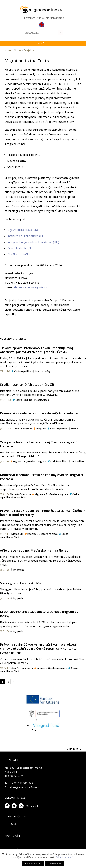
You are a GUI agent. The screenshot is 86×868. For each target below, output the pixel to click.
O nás (18, 50)
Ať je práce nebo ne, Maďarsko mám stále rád (34, 550)
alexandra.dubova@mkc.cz (30, 287)
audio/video (43, 400)
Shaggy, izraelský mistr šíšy (20, 583)
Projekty (29, 50)
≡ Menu (43, 43)
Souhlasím (55, 864)
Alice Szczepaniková (22, 668)
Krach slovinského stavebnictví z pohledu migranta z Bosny (39, 614)
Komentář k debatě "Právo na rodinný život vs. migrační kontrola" (42, 477)
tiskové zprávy (43, 371)
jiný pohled (19, 570)
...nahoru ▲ (74, 749)
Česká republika (23, 371)
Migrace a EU (20, 461)
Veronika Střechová (20, 494)
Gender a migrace (37, 461)
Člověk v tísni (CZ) (18, 254)
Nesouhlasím (33, 864)
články (74, 429)
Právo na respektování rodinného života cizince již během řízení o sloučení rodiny (43, 513)
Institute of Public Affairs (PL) (26, 236)
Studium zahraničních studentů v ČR (27, 385)
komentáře (20, 497)
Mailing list (32, 806)
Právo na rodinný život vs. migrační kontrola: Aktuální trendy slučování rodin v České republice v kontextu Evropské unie (40, 648)
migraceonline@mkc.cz (27, 787)
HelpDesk (11, 824)
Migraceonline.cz (43, 10)
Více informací (65, 857)
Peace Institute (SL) (20, 248)
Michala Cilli (17, 534)
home (8, 50)
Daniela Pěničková (22, 429)
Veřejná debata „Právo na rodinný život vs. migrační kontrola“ (39, 444)
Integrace (41, 429)
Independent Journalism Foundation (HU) (33, 242)
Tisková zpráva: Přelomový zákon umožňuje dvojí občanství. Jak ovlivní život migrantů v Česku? (37, 350)
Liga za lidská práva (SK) (23, 230)
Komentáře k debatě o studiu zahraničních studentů (39, 413)
